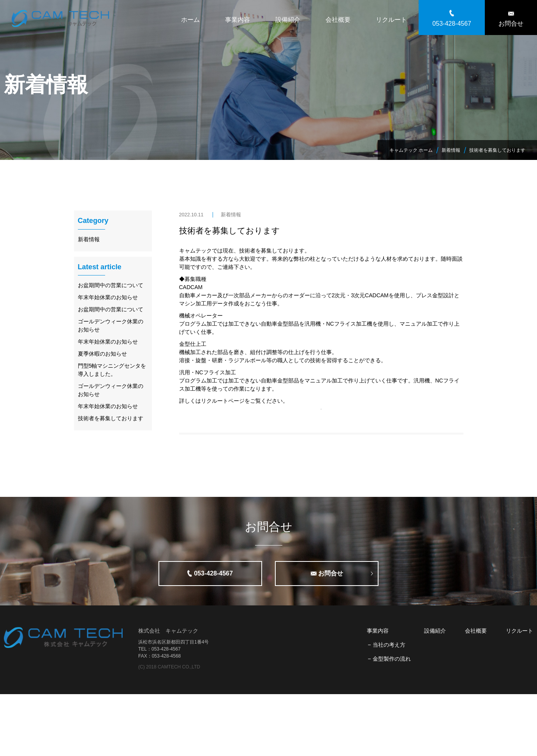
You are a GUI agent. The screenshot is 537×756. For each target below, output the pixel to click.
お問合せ (511, 24)
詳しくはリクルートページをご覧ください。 (234, 401)
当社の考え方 (389, 707)
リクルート (391, 20)
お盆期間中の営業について (111, 285)
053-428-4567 (452, 24)
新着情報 (231, 215)
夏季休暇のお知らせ (102, 354)
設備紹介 (288, 20)
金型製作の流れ (392, 721)
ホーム (190, 20)
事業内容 (238, 20)
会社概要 (338, 20)
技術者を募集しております (230, 231)
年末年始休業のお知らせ (108, 297)
